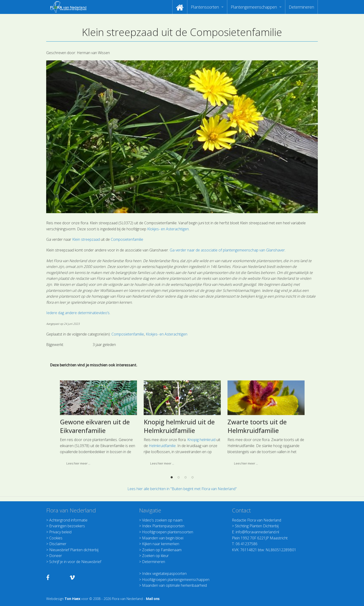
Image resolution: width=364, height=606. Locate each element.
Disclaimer (58, 544)
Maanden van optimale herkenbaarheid (174, 585)
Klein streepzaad (86, 239)
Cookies (56, 538)
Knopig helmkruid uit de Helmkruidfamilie (179, 464)
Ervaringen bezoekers (67, 526)
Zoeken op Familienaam (162, 550)
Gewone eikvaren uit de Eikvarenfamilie (95, 464)
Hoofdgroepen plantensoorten (168, 532)
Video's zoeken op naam (162, 520)
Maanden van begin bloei (163, 538)
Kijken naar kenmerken (161, 544)
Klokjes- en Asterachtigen (168, 229)
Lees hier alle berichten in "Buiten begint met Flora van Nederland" (182, 489)
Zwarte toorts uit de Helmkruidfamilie (257, 464)
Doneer (56, 556)
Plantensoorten (205, 7)
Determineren (301, 7)
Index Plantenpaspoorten (163, 526)
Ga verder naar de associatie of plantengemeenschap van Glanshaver (227, 250)
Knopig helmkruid (201, 477)
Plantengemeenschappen (254, 7)
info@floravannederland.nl (257, 532)
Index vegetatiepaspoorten (164, 573)
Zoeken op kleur (155, 556)
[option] (98, 462)
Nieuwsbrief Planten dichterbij (74, 550)
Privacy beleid (60, 532)
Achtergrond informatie (68, 520)
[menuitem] (180, 7)
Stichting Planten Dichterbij (257, 526)
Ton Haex (72, 599)
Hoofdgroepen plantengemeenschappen (176, 580)
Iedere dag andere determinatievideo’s (78, 313)
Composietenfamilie (127, 239)
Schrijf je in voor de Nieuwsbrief (75, 562)
